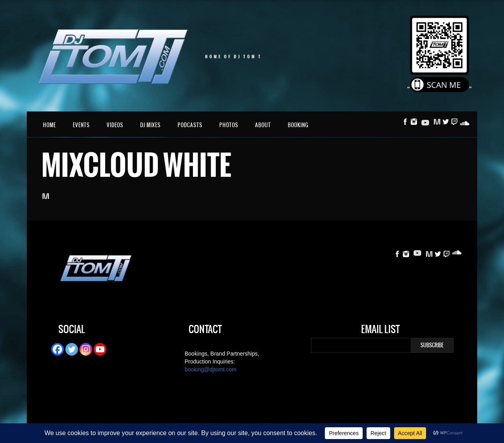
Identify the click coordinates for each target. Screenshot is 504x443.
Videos (115, 125)
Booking (298, 125)
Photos (229, 125)
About (263, 125)
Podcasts (190, 125)
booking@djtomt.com (211, 369)
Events (81, 125)
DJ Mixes (150, 125)
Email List (380, 330)
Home (49, 125)
